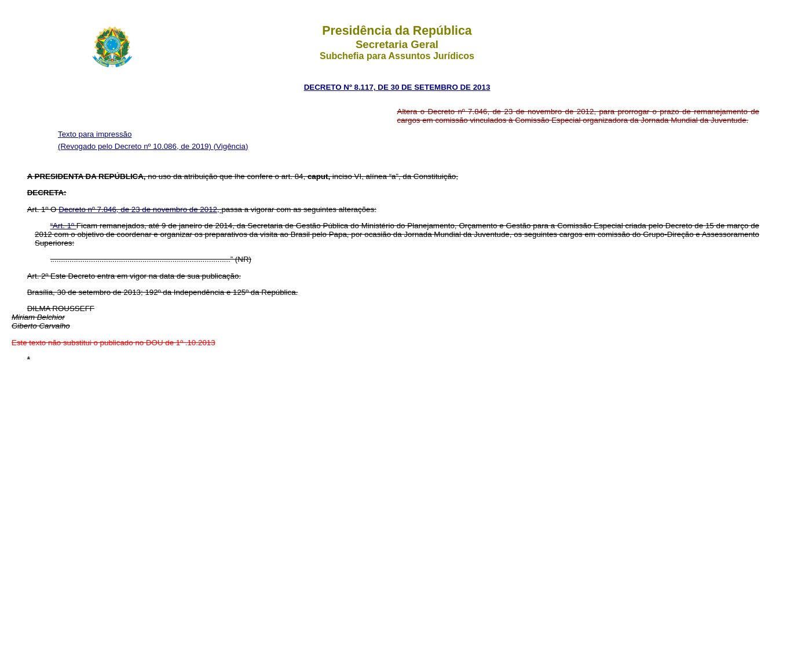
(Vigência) (231, 146)
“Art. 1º (63, 226)
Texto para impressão (95, 134)
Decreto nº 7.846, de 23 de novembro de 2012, (140, 209)
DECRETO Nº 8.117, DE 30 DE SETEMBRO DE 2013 (397, 87)
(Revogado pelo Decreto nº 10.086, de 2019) (136, 146)
